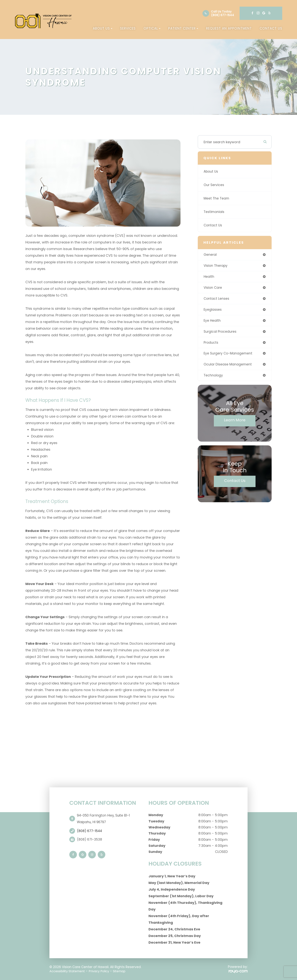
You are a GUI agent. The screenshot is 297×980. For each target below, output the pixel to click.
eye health (212, 322)
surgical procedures (221, 333)
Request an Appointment (229, 28)
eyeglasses (213, 311)
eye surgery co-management (229, 355)
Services (128, 28)
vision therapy (216, 266)
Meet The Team (217, 198)
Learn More (235, 422)
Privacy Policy (103, 971)
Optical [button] (152, 28)
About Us (211, 171)
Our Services (214, 185)
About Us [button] (103, 28)
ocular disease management (228, 366)
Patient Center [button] (183, 28)
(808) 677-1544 (223, 15)
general (210, 255)
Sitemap (125, 971)
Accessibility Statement (69, 971)
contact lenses (217, 299)
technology (214, 378)
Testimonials (214, 212)
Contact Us (271, 28)
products (211, 344)
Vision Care (213, 288)
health (209, 277)
